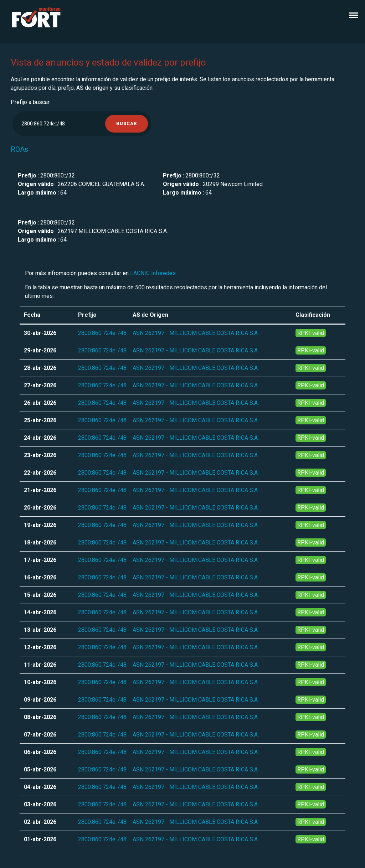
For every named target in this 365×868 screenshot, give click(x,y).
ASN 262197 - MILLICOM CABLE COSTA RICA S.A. (196, 333)
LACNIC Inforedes (153, 273)
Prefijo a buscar (30, 102)
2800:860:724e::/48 (102, 333)
